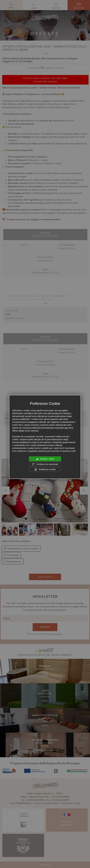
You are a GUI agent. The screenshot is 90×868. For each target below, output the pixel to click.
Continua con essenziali (45, 464)
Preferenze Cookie (45, 470)
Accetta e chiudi (45, 459)
